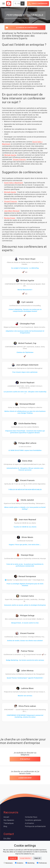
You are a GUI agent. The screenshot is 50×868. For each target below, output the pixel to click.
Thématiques (9, 823)
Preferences (42, 863)
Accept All (13, 858)
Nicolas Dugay (10, 218)
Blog (5, 826)
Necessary (8, 863)
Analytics (19, 863)
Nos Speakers (9, 820)
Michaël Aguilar (10, 155)
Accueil (6, 817)
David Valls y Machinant (13, 183)
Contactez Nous (31, 817)
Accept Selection (25, 858)
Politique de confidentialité (35, 826)
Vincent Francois (19, 159)
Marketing (30, 863)
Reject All (37, 858)
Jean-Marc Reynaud (12, 211)
